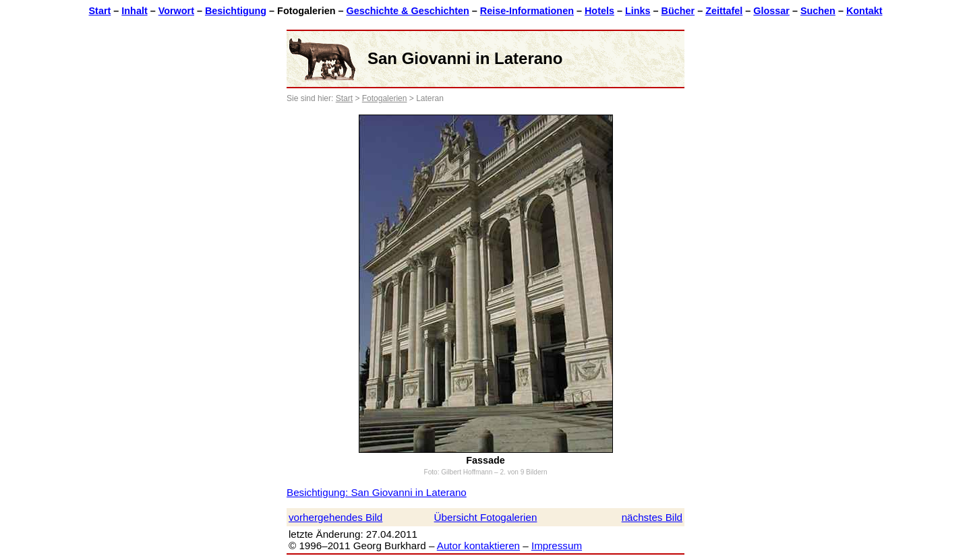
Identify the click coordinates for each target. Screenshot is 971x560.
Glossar (771, 11)
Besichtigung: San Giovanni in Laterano (377, 492)
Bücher (678, 11)
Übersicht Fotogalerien (486, 517)
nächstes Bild (652, 517)
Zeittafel (724, 11)
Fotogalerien (385, 98)
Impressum (557, 546)
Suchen (818, 11)
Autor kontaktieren (478, 546)
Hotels (599, 11)
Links (638, 11)
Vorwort (176, 11)
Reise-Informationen (527, 11)
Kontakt (864, 11)
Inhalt (134, 11)
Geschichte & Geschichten (407, 11)
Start (100, 11)
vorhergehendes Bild (335, 517)
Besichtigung (236, 11)
